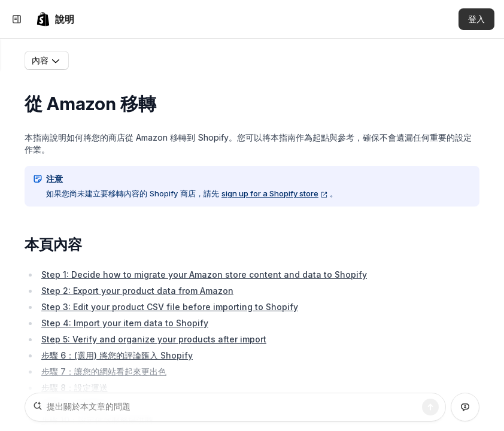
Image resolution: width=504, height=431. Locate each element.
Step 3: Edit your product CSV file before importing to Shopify (170, 309)
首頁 (87, 61)
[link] (55, 19)
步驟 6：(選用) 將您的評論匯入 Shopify (117, 358)
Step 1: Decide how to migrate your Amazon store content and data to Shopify (204, 277)
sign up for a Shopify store (275, 196)
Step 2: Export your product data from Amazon (137, 293)
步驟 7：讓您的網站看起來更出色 (104, 374)
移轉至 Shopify (138, 61)
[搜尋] (430, 407)
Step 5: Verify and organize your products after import (154, 342)
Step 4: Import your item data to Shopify (125, 325)
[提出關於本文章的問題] (235, 407)
